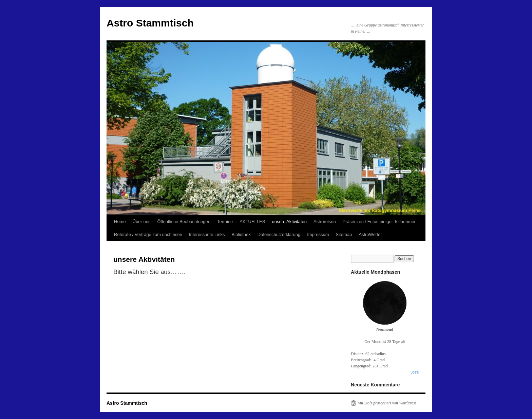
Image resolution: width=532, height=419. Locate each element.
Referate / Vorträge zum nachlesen (148, 234)
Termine (225, 222)
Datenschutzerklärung (279, 234)
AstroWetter (370, 234)
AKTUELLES (252, 222)
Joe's (415, 372)
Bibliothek (241, 234)
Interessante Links (207, 234)
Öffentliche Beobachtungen (184, 222)
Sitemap (344, 234)
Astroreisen (325, 222)
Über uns (142, 222)
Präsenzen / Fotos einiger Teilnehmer (379, 222)
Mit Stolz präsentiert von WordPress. (387, 403)
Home (120, 222)
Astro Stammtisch (150, 23)
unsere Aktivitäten (289, 222)
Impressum (318, 234)
